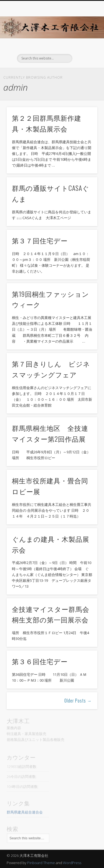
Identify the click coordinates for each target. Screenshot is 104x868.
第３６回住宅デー (40, 661)
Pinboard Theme (41, 863)
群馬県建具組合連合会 (25, 812)
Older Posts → (78, 701)
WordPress (72, 863)
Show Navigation (84, 50)
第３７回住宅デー (40, 240)
